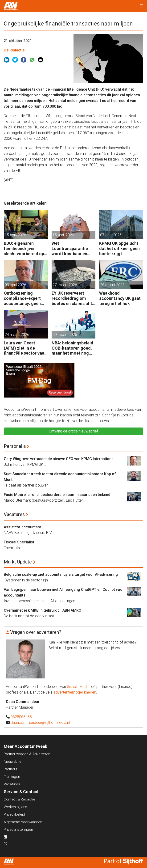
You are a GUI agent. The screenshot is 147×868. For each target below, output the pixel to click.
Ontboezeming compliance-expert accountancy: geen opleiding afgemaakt (24, 298)
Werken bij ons (15, 807)
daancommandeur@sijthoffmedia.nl (40, 722)
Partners (10, 769)
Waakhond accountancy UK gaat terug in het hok (120, 298)
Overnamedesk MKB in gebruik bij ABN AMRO (43, 610)
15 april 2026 (15, 235)
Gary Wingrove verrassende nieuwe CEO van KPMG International (59, 459)
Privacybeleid (14, 814)
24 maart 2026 (17, 335)
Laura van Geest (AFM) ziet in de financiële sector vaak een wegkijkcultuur (25, 348)
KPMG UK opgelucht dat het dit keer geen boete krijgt (119, 248)
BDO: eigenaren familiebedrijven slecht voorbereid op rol (24, 248)
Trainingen (12, 777)
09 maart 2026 (65, 335)
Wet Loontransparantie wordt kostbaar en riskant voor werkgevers (70, 248)
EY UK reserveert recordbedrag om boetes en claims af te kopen (73, 298)
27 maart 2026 (65, 285)
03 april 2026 (15, 285)
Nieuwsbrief (13, 762)
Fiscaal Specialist (19, 542)
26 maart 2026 (112, 285)
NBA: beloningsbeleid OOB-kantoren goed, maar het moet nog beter (72, 348)
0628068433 (21, 717)
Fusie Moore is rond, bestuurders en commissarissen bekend (57, 495)
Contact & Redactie (19, 799)
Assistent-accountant (22, 527)
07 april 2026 (111, 235)
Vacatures (14, 514)
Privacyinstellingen (18, 830)
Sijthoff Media (78, 687)
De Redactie (14, 50)
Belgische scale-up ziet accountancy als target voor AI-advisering (61, 574)
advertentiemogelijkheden (75, 692)
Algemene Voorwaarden (23, 822)
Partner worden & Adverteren (27, 754)
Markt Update (18, 562)
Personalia (15, 446)
